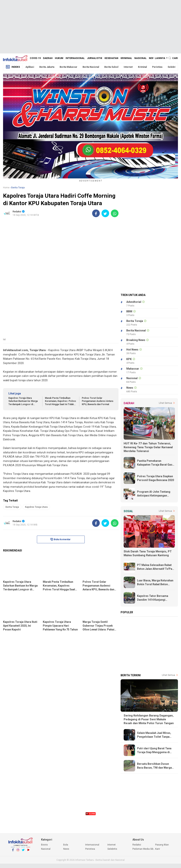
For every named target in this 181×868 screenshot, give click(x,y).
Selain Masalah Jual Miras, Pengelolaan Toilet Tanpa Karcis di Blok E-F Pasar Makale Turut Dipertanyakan (155, 735)
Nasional (140, 58)
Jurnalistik (95, 58)
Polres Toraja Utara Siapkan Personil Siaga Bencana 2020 (155, 478)
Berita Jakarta (47, 67)
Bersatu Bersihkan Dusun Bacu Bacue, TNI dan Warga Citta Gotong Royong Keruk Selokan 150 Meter (154, 766)
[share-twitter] (105, 213)
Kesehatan (111, 58)
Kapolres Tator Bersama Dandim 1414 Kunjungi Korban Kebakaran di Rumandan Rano (153, 598)
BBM (129, 311)
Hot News (132, 350)
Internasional (75, 58)
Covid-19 (35, 58)
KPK (129, 359)
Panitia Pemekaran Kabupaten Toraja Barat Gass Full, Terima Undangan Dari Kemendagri (155, 463)
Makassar (133, 369)
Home (6, 188)
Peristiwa (157, 67)
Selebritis (173, 67)
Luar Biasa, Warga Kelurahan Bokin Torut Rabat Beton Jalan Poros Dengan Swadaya (156, 583)
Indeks (13, 67)
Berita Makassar (68, 67)
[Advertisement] (90, 27)
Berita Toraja (12, 507)
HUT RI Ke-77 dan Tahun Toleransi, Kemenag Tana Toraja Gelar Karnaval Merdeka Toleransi (148, 447)
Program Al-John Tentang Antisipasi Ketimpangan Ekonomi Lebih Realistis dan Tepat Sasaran (155, 494)
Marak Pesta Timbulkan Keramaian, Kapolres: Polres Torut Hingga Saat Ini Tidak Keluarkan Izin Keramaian (60, 401)
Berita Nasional (91, 67)
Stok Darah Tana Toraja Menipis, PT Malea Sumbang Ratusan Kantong (148, 553)
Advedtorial (134, 302)
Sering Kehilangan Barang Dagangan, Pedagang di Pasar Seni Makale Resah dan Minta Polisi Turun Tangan (149, 719)
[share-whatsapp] (115, 213)
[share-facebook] (96, 213)
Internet (128, 67)
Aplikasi (30, 67)
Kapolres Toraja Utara (36, 507)
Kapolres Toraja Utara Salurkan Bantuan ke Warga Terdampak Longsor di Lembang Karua (23, 401)
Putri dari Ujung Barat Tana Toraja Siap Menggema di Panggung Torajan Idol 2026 (155, 750)
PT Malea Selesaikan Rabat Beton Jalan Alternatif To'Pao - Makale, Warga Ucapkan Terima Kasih (155, 567)
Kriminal (126, 58)
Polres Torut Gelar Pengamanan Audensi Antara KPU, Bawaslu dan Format (97, 401)
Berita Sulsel (111, 67)
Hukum (59, 58)
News (152, 58)
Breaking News (136, 340)
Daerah (48, 58)
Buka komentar (60, 539)
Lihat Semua (165, 403)
